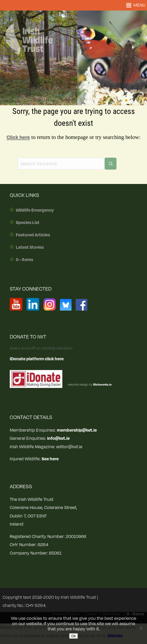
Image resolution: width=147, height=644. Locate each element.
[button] (139, 5)
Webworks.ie (102, 385)
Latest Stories (30, 247)
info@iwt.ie (58, 438)
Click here (18, 137)
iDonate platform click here (37, 359)
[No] (140, 628)
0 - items (24, 260)
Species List (28, 223)
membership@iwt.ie (77, 430)
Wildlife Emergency (35, 210)
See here (50, 459)
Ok (73, 636)
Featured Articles (33, 235)
